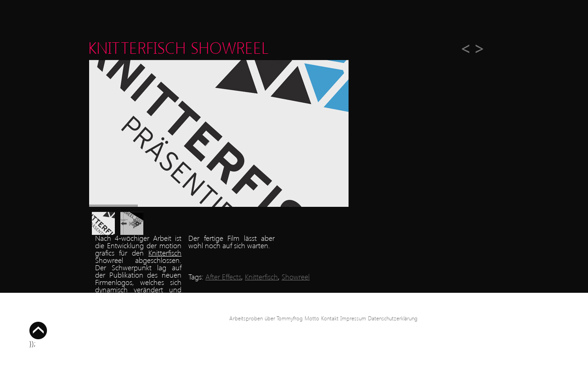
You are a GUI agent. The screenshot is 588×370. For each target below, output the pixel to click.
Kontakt (330, 318)
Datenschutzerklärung (393, 318)
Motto (312, 318)
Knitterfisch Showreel (178, 47)
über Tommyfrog (284, 318)
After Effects (223, 276)
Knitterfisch (165, 253)
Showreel (296, 276)
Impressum (353, 318)
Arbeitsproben (246, 318)
